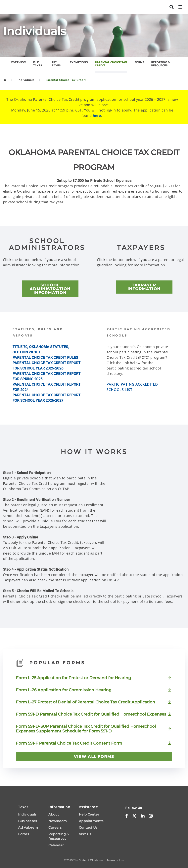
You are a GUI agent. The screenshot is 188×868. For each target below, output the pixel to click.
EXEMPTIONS (79, 62)
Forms (23, 834)
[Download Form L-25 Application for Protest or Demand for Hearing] (94, 678)
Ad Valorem (28, 828)
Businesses (27, 821)
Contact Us (88, 828)
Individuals (27, 814)
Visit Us (85, 834)
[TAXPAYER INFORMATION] (144, 287)
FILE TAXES (37, 64)
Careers (55, 828)
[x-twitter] (134, 816)
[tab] (22, 64)
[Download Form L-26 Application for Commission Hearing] (94, 690)
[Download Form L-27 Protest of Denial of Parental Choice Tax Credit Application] (94, 702)
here (97, 115)
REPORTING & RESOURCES (160, 64)
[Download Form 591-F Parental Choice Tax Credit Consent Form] (94, 743)
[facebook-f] (127, 816)
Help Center (89, 814)
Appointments (91, 821)
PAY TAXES (56, 64)
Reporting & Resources (59, 836)
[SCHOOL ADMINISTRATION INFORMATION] (50, 289)
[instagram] (151, 816)
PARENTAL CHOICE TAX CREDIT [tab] (111, 64)
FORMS (139, 62)
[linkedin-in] (143, 816)
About (54, 814)
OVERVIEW (18, 62)
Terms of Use (116, 860)
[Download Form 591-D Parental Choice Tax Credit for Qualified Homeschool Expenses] (94, 714)
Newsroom (58, 821)
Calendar (56, 845)
